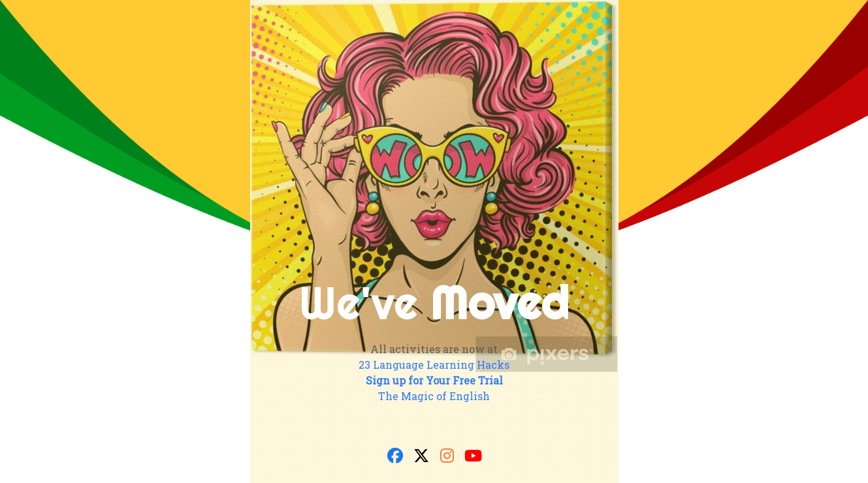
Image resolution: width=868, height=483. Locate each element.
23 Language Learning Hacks (434, 365)
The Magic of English (434, 396)
